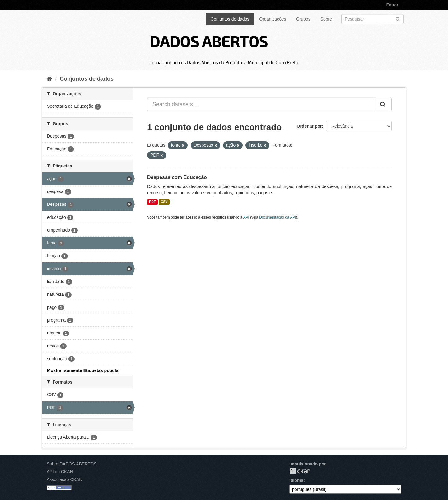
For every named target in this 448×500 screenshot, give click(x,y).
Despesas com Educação (177, 177)
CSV (164, 202)
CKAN (300, 471)
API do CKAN (60, 472)
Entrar (392, 5)
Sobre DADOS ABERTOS (72, 464)
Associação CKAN (64, 479)
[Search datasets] (372, 19)
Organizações (273, 19)
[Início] (49, 79)
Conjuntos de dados (230, 19)
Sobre (326, 19)
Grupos (303, 19)
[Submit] (398, 19)
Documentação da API (278, 217)
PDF (152, 202)
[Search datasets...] (261, 104)
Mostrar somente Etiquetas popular (84, 370)
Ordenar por (309, 126)
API (246, 217)
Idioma (296, 480)
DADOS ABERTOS (209, 41)
